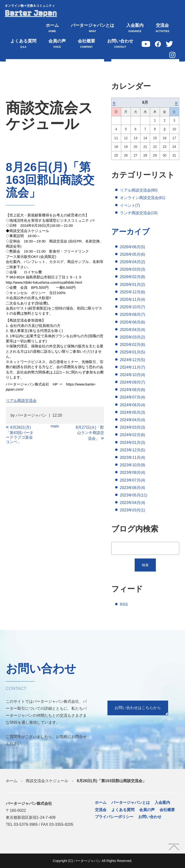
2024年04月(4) (133, 420)
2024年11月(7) (133, 367)
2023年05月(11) (134, 495)
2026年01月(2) (133, 285)
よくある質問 (23, 44)
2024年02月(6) (133, 435)
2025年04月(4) (133, 330)
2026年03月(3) (133, 270)
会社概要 (86, 44)
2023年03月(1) (133, 510)
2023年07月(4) (133, 480)
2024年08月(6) (133, 390)
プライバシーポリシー (114, 817)
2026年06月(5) (133, 247)
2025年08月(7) (133, 315)
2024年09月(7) (133, 382)
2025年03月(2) (133, 337)
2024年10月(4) (133, 375)
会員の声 (57, 44)
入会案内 (135, 28)
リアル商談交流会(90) (139, 190)
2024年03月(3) (133, 428)
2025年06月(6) (133, 322)
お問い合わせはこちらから (138, 708)
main (55, 426)
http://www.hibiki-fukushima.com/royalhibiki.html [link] (44, 282)
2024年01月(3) (133, 443)
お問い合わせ (120, 44)
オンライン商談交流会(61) (143, 198)
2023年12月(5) (133, 450)
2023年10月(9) (133, 465)
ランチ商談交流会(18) (139, 213)
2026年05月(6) (133, 254)
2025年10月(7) (133, 307)
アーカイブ (131, 232)
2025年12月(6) (133, 292)
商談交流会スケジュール (47, 781)
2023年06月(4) (133, 488)
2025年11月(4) (133, 300)
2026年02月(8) (133, 277)
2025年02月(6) (133, 345)
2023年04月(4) (133, 503)
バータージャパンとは (92, 28)
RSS (124, 604)
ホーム (52, 28)
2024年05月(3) (133, 412)
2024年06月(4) (133, 405)
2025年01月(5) (133, 352)
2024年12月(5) (133, 360)
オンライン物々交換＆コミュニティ (30, 6)
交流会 (162, 28)
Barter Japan (31, 13)
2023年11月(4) (133, 458)
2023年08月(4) (133, 473)
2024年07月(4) (133, 397)
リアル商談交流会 (21, 401)
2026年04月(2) (133, 262)
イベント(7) (130, 205)
